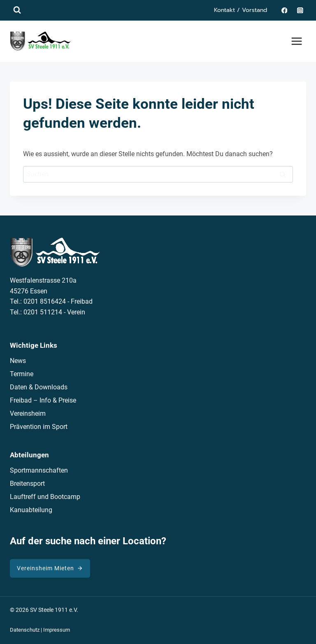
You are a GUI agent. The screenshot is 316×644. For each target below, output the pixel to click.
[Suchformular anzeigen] (17, 10)
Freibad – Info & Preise (43, 400)
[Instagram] (300, 10)
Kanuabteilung (31, 510)
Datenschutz (25, 630)
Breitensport (27, 484)
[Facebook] (284, 10)
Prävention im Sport (39, 427)
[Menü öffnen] (296, 41)
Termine (22, 374)
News (18, 361)
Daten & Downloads (39, 387)
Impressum (57, 630)
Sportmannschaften (39, 470)
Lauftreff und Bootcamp (45, 497)
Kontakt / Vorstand (240, 10)
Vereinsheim (28, 413)
